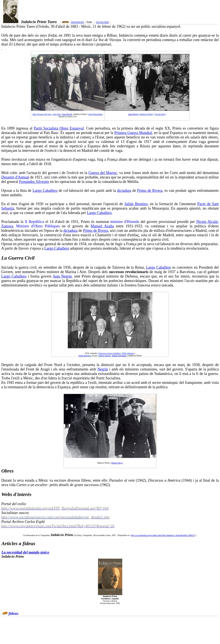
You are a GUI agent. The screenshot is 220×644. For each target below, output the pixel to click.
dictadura (124, 191)
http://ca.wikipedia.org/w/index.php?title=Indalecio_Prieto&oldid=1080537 (163, 535)
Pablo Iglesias (128, 353)
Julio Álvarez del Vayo (42, 114)
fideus (13, 614)
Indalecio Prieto (146, 114)
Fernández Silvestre (34, 182)
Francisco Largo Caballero (110, 353)
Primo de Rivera (150, 191)
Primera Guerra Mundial (133, 133)
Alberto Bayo (117, 463)
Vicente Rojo (160, 114)
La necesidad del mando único (25, 552)
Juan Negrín (67, 114)
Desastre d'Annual (15, 177)
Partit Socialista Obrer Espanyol (59, 128)
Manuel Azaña (102, 226)
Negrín (103, 369)
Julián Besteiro (136, 204)
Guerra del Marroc (103, 173)
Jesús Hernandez (95, 114)
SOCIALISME (102, 22)
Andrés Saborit (105, 356)
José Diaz (57, 114)
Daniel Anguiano (119, 356)
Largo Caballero (45, 191)
